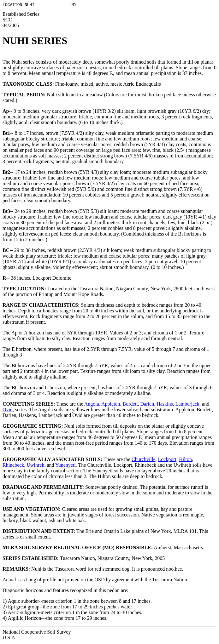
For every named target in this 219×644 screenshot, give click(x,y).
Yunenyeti (65, 466)
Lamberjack (187, 405)
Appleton (111, 405)
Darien (147, 405)
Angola (92, 405)
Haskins (165, 405)
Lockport (167, 460)
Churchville (144, 460)
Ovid (8, 410)
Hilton (185, 460)
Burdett (130, 405)
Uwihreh (35, 466)
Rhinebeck (13, 466)
